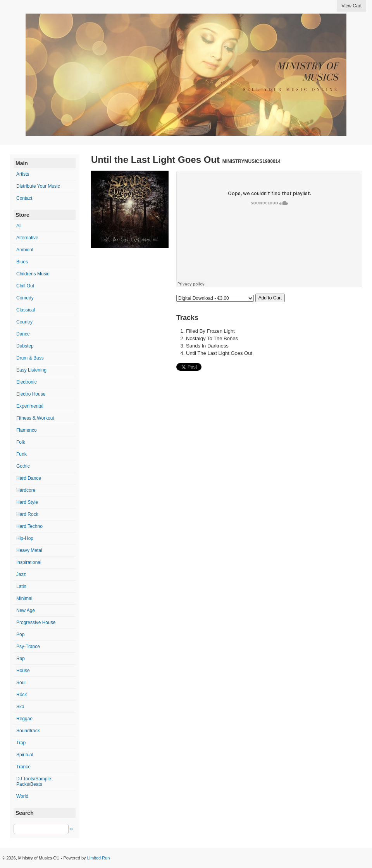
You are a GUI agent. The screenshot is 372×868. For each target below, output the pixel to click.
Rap (21, 659)
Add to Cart (270, 298)
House (23, 671)
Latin (21, 586)
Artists (23, 174)
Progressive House (36, 622)
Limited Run (99, 858)
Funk (22, 454)
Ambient (25, 250)
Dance (23, 334)
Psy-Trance (28, 647)
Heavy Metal (29, 550)
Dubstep (25, 346)
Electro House (31, 394)
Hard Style (27, 502)
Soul (21, 683)
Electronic (27, 382)
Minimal (24, 598)
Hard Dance (29, 478)
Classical (26, 310)
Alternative (27, 238)
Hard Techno (29, 526)
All (19, 226)
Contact (24, 198)
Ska (20, 707)
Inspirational (29, 562)
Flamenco (27, 430)
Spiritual (25, 755)
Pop (20, 635)
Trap (21, 743)
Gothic (23, 466)
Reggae (24, 719)
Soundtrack (28, 731)
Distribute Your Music (38, 186)
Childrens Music (33, 274)
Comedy (25, 298)
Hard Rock (27, 514)
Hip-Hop (25, 538)
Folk (21, 442)
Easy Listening (31, 370)
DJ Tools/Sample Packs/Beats (34, 782)
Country (24, 322)
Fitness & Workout (35, 418)
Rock (22, 695)
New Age (26, 610)
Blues (22, 262)
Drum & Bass (30, 358)
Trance (23, 767)
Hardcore (26, 490)
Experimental (30, 406)
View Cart (351, 6)
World (22, 796)
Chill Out (25, 286)
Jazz (21, 574)
